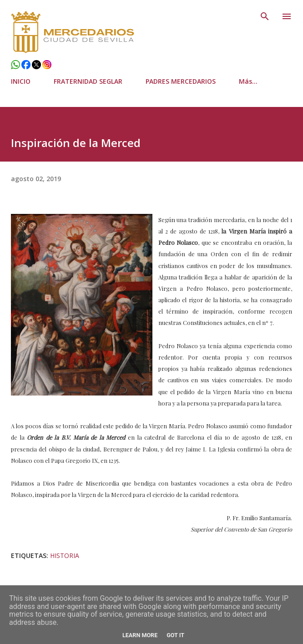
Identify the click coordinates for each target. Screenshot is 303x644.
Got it (175, 635)
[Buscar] (265, 16)
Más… (248, 81)
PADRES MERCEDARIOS (181, 81)
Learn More (140, 635)
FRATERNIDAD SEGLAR (88, 81)
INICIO (21, 81)
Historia (65, 555)
